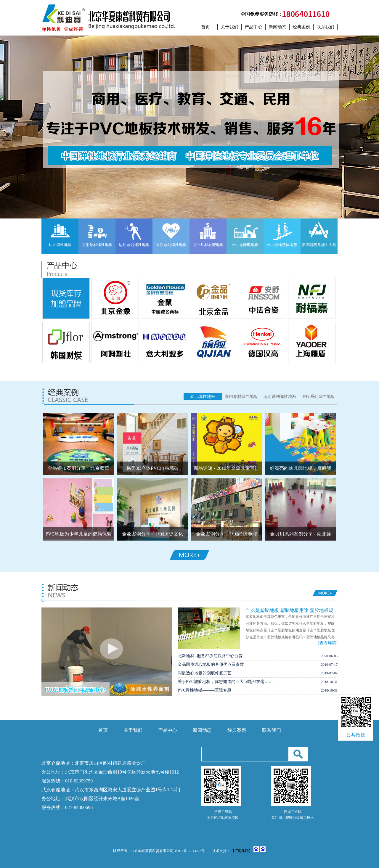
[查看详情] (328, 643)
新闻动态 (277, 27)
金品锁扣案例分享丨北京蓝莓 (78, 468)
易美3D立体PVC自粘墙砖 (153, 468)
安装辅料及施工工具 (319, 245)
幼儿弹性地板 (60, 245)
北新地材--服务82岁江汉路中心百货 (210, 656)
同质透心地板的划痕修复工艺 (205, 673)
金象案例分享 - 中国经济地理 (226, 534)
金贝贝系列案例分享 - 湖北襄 (300, 534)
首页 (205, 27)
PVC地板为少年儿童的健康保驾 (78, 534)
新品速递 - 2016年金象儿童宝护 (226, 468)
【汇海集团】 (242, 851)
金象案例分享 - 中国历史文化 (152, 534)
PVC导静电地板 (245, 245)
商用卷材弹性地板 (97, 245)
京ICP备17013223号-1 (191, 851)
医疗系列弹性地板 (171, 245)
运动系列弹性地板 (134, 245)
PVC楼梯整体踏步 (282, 245)
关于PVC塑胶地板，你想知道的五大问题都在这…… (225, 682)
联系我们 (325, 27)
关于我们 (229, 27)
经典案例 (301, 27)
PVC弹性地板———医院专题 (204, 690)
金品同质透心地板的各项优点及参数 (211, 664)
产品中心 (253, 27)
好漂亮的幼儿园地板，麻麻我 (301, 468)
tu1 (189, 127)
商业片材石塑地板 (208, 245)
